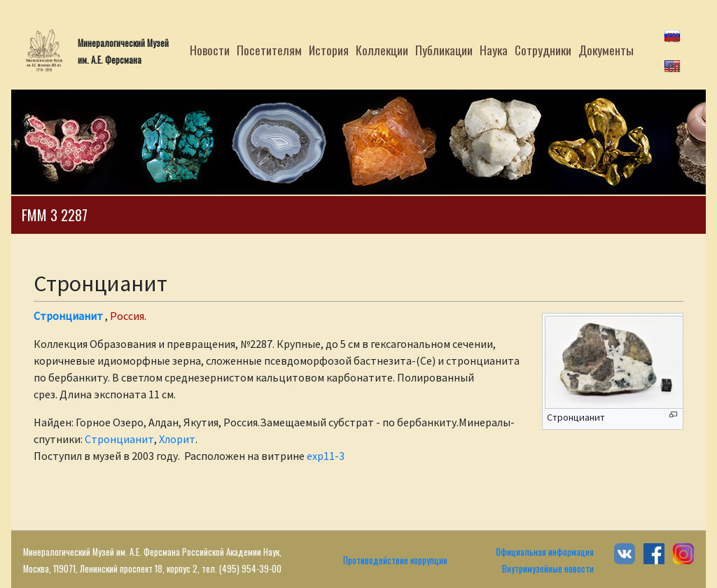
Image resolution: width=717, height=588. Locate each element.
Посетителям (269, 50)
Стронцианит (68, 316)
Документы (606, 50)
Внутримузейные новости (548, 569)
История (329, 50)
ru (673, 35)
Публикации (444, 50)
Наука (494, 50)
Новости (210, 50)
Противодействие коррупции (395, 560)
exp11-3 (326, 456)
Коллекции (382, 50)
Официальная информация (545, 552)
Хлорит (177, 439)
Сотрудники (543, 50)
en (674, 65)
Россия (127, 316)
